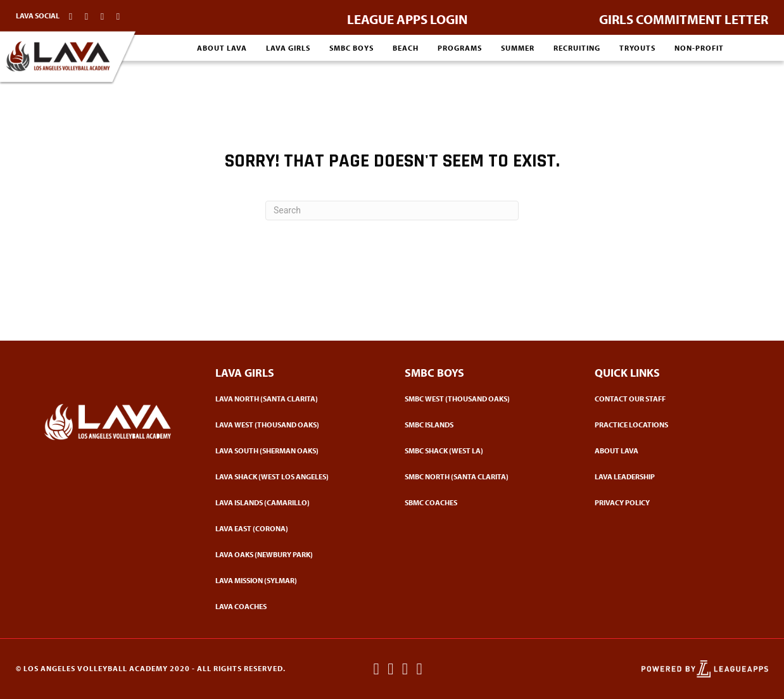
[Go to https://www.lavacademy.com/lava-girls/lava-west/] (298, 425)
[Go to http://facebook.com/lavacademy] (71, 16)
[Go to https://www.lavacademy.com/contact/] (677, 399)
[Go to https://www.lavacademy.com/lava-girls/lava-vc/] (298, 502)
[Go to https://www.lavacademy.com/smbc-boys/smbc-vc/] (487, 425)
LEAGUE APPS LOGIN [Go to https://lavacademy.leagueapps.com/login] (407, 19)
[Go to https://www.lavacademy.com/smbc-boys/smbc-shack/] (487, 450)
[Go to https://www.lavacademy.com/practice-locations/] (677, 425)
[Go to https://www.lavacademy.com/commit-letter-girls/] (684, 16)
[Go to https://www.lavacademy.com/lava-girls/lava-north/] (298, 399)
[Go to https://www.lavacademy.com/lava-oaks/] (298, 554)
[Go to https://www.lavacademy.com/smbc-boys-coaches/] (487, 502)
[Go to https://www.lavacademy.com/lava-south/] (298, 450)
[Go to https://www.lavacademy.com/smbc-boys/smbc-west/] (487, 399)
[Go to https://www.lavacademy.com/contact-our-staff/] (118, 16)
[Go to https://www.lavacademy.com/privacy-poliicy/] (677, 502)
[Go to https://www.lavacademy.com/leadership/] (677, 476)
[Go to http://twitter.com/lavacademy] (102, 16)
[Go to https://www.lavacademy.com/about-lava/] (677, 450)
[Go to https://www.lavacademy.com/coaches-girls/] (298, 606)
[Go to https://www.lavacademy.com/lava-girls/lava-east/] (298, 528)
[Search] (392, 211)
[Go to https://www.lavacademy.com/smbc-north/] (487, 476)
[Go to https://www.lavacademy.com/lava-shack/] (298, 476)
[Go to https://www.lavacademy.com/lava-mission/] (298, 580)
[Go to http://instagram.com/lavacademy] (86, 16)
